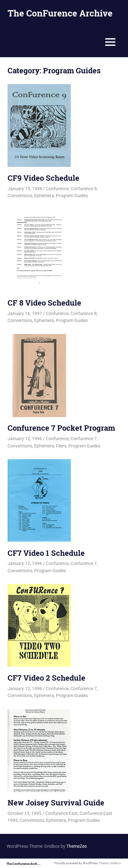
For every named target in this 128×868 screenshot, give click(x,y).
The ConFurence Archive (60, 13)
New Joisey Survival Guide (56, 803)
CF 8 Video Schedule (44, 303)
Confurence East (61, 813)
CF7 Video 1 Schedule (46, 553)
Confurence (57, 189)
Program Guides (72, 196)
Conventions (20, 196)
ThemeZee (76, 846)
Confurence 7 (84, 439)
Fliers (61, 446)
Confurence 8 (84, 313)
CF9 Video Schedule (43, 178)
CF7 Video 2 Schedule (46, 678)
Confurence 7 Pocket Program (61, 428)
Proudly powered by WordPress (76, 863)
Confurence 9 (84, 189)
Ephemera (44, 196)
